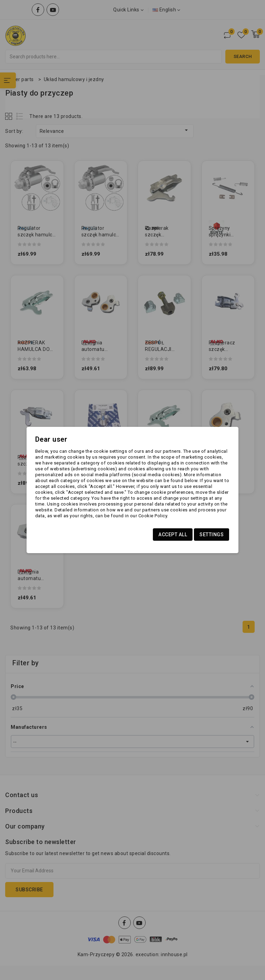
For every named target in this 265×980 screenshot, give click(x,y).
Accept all (173, 535)
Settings (212, 535)
